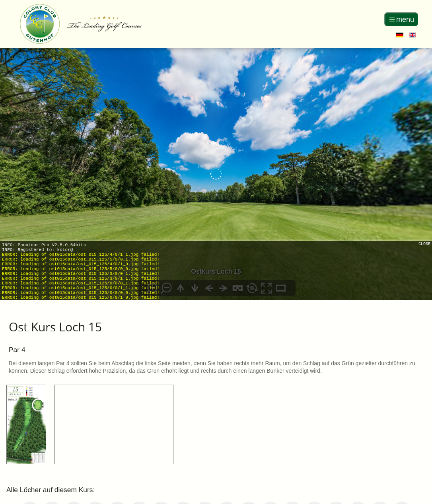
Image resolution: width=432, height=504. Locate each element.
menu (405, 19)
